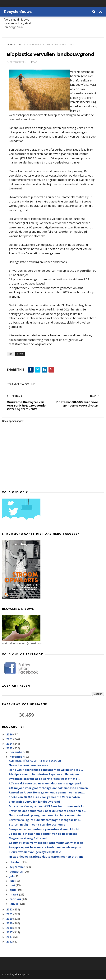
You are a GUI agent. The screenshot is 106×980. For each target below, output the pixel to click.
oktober (16, 863)
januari (15, 904)
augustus (17, 873)
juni (12, 882)
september (18, 868)
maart (14, 895)
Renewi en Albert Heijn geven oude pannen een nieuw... (47, 793)
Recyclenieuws (18, 12)
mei (13, 886)
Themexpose (22, 975)
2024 (10, 744)
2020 (10, 920)
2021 (10, 915)
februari (16, 900)
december (17, 753)
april (13, 891)
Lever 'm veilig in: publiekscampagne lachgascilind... (45, 821)
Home (10, 45)
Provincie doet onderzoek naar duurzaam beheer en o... (47, 812)
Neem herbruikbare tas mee (28, 766)
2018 (10, 929)
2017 (10, 933)
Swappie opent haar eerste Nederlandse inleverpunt (45, 848)
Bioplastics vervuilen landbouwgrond (34, 803)
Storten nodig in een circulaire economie (37, 825)
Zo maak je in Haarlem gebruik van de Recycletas (43, 834)
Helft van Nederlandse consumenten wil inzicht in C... (46, 770)
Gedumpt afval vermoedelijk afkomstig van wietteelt (46, 844)
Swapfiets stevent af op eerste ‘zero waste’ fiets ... (44, 780)
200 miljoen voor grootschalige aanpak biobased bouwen (48, 789)
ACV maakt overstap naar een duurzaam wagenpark (45, 784)
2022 (10, 910)
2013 (10, 938)
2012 (10, 942)
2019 (10, 924)
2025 (10, 740)
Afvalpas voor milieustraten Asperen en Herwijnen (44, 775)
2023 (10, 749)
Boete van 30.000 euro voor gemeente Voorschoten (44, 798)
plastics (21, 45)
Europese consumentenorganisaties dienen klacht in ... (47, 830)
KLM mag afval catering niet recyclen (35, 761)
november (17, 757)
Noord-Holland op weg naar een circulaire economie (45, 816)
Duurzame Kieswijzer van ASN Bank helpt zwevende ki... (47, 807)
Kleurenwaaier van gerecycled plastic (35, 853)
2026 (10, 735)
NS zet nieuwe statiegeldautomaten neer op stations (46, 857)
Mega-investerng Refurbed (28, 839)
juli (12, 877)
